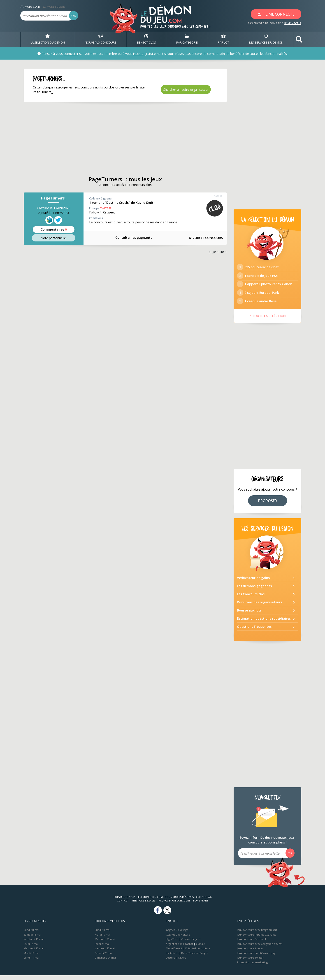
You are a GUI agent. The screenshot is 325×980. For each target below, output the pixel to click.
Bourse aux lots (249, 615)
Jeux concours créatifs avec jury (256, 958)
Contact (123, 905)
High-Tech (172, 944)
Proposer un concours (174, 905)
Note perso (54, 238)
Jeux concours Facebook (252, 944)
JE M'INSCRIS (293, 23)
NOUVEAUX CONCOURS (101, 39)
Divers (182, 962)
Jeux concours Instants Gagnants (257, 939)
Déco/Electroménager (195, 958)
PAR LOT (223, 39)
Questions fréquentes (254, 631)
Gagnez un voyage (177, 935)
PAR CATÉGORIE (187, 39)
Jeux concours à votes (250, 953)
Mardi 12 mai (31, 958)
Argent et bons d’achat (179, 948)
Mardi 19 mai (103, 939)
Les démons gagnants (254, 591)
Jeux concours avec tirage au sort (257, 935)
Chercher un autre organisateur (186, 89)
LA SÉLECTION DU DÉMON (48, 39)
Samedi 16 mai (32, 939)
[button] (299, 39)
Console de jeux (191, 944)
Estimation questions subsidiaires (264, 623)
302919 (218, 196)
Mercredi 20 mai (105, 944)
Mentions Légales (144, 905)
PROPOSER (268, 505)
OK (74, 16)
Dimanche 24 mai (105, 962)
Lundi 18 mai (31, 935)
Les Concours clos (251, 599)
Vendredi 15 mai (34, 944)
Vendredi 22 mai (105, 953)
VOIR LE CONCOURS (203, 238)
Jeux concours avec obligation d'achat (260, 948)
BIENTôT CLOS (146, 39)
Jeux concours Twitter (250, 962)
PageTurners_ (54, 198)
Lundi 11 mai (31, 962)
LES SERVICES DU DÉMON (266, 39)
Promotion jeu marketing (252, 967)
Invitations (172, 958)
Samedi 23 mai (104, 958)
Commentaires (54, 229)
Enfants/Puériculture (198, 953)
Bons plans (201, 905)
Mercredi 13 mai (34, 953)
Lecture (171, 962)
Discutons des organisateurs (260, 607)
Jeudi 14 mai (31, 948)
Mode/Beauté (174, 953)
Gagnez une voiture (178, 939)
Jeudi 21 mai (102, 948)
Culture (200, 948)
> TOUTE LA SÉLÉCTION (268, 321)
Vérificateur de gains (253, 583)
